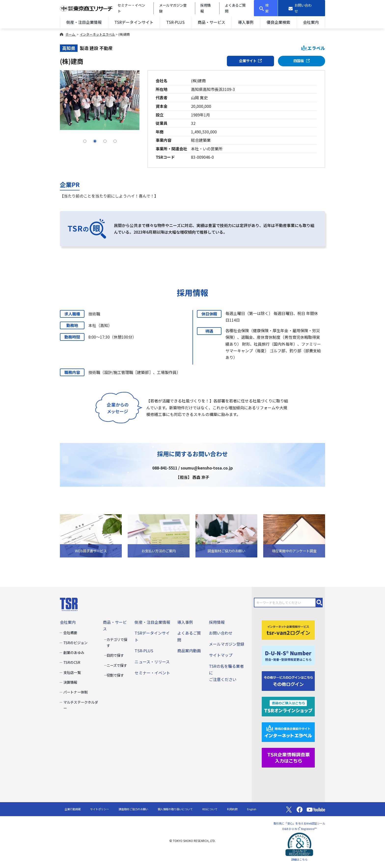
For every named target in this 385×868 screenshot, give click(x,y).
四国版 (302, 61)
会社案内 (311, 22)
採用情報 (217, 622)
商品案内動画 (189, 651)
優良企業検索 (278, 22)
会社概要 (70, 633)
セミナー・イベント (152, 673)
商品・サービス (211, 22)
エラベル (313, 48)
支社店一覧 (72, 672)
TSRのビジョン (75, 643)
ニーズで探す (117, 665)
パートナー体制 (75, 692)
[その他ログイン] (288, 681)
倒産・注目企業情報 (84, 22)
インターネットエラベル (97, 34)
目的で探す (115, 655)
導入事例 (246, 22)
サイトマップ (221, 655)
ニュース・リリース (152, 662)
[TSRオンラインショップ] (288, 706)
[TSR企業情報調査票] (288, 757)
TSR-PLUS (175, 22)
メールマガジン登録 (227, 644)
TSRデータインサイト (134, 22)
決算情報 (70, 682)
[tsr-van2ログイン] (288, 629)
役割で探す (115, 675)
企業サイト (250, 61)
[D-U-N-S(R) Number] (288, 655)
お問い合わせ (221, 633)
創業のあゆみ (74, 652)
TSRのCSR (72, 662)
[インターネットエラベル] (288, 731)
